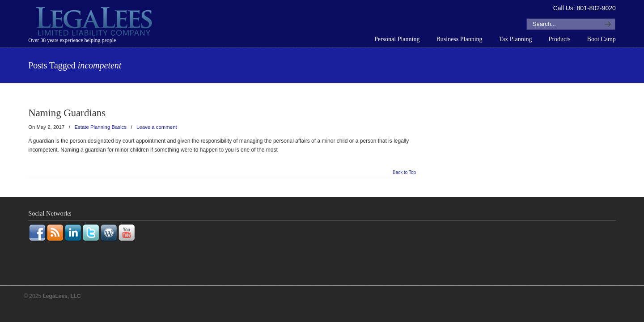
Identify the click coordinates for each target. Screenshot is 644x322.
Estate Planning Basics (100, 127)
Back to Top (404, 173)
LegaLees (95, 23)
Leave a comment (157, 127)
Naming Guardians (67, 113)
